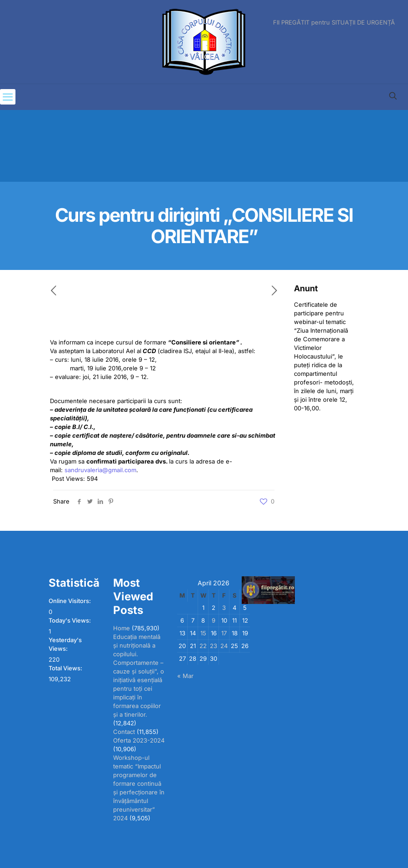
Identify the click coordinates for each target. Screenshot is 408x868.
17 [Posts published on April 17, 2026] (224, 633)
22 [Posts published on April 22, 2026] (203, 646)
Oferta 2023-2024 (139, 740)
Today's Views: (70, 620)
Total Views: (66, 668)
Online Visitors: (70, 601)
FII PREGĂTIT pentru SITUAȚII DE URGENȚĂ (334, 22)
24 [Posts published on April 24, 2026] (224, 646)
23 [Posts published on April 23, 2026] (214, 646)
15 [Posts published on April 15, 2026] (203, 633)
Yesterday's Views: (65, 644)
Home (122, 628)
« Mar (185, 676)
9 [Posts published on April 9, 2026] (214, 620)
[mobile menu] (8, 97)
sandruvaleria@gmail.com (100, 470)
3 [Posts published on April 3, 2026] (224, 608)
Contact (124, 732)
